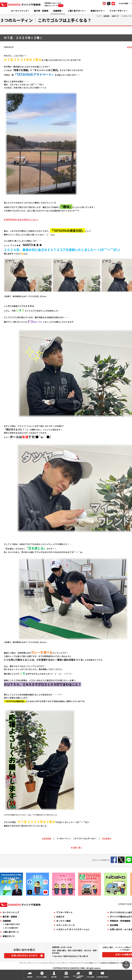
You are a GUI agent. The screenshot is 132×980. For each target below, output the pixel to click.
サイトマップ (75, 963)
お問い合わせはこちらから (24, 955)
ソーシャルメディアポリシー (46, 963)
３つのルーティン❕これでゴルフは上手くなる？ (77, 838)
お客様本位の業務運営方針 (109, 963)
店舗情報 (57, 11)
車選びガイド (97, 11)
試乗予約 (30, 977)
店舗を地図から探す (13, 924)
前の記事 (47, 838)
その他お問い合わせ (102, 977)
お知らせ (60, 917)
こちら (61, 6)
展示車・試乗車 (41, 11)
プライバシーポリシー (27, 963)
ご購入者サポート (76, 11)
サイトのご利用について (90, 963)
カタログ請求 (123, 3)
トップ (99, 16)
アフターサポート (118, 11)
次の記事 (106, 838)
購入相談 (54, 977)
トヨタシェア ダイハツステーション (73, 929)
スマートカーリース (65, 925)
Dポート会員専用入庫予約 (78, 977)
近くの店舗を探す (12, 928)
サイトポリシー (63, 963)
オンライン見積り (42, 977)
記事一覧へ (78, 847)
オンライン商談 (63, 921)
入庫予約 (66, 977)
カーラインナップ (19, 11)
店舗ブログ (115, 16)
